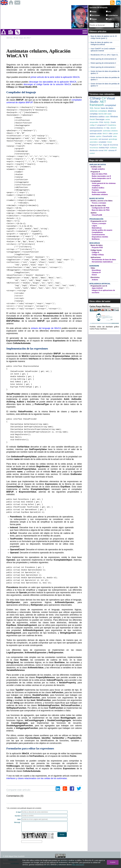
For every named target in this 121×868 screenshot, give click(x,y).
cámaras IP (113, 150)
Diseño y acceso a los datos (102, 201)
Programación (96, 219)
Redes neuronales (99, 192)
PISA (101, 122)
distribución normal (97, 150)
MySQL (107, 122)
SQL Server (95, 108)
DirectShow (96, 270)
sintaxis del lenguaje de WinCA (46, 328)
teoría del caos (105, 114)
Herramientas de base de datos (104, 260)
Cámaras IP (96, 272)
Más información (78, 865)
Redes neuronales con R (101, 176)
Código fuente (96, 250)
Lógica (94, 226)
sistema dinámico (97, 128)
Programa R (95, 172)
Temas (94, 19)
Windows (114, 117)
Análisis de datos (98, 165)
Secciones (96, 15)
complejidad (110, 105)
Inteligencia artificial (100, 284)
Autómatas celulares (100, 194)
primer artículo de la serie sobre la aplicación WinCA (55, 77)
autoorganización (96, 131)
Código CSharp (98, 255)
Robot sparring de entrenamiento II (103, 63)
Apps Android (97, 288)
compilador (102, 142)
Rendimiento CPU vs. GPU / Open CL (104, 55)
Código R (95, 252)
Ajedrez (94, 213)
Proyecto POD (97, 247)
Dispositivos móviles (100, 237)
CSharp (95, 98)
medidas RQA (104, 148)
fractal (92, 119)
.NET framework (98, 103)
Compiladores (97, 232)
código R (93, 125)
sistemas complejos (98, 111)
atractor (113, 128)
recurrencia (94, 148)
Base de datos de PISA (101, 210)
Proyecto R (94, 145)
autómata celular (96, 134)
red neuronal (103, 139)
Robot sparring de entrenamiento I (103, 67)
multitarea (113, 148)
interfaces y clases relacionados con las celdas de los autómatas (37, 778)
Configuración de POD (101, 208)
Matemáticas (97, 228)
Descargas (100, 119)
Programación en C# (99, 221)
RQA (100, 145)
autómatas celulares (110, 131)
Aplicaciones (96, 257)
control (92, 153)
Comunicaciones (98, 235)
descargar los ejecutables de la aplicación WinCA (53, 82)
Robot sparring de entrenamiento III (104, 59)
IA (105, 128)
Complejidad (96, 181)
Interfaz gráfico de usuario (102, 230)
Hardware (94, 266)
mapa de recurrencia (110, 145)
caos (107, 117)
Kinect (110, 142)
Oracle (113, 122)
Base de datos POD (98, 206)
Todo (110, 19)
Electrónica (95, 277)
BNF (106, 150)
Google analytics (98, 169)
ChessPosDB (107, 136)
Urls (109, 12)
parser (116, 134)
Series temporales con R (101, 178)
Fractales (95, 190)
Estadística (112, 125)
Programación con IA (99, 286)
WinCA (105, 134)
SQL (108, 128)
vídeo (110, 134)
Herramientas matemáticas (102, 262)
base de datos (107, 108)
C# (104, 98)
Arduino (93, 136)
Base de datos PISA (100, 174)
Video (93, 268)
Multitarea (96, 239)
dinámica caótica (97, 117)
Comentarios (113, 15)
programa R (102, 125)
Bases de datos (97, 198)
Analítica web (96, 167)
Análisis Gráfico (98, 188)
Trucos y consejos (99, 203)
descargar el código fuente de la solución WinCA (47, 84)
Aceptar (113, 862)
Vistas (94, 12)
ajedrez (99, 136)
